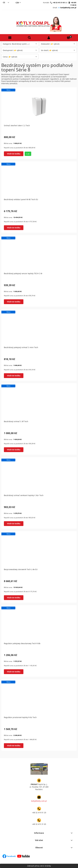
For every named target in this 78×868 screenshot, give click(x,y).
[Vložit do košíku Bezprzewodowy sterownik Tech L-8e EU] (14, 598)
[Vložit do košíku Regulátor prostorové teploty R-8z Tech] (14, 746)
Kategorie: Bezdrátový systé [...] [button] (16, 44)
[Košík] (68, 38)
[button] (10, 38)
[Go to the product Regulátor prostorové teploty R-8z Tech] (39, 698)
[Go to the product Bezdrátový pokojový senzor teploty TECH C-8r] (39, 254)
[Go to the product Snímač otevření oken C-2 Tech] (39, 106)
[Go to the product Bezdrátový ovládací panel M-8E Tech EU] (39, 180)
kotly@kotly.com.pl (68, 8)
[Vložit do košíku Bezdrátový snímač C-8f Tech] (14, 450)
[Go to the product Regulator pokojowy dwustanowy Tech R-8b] (39, 624)
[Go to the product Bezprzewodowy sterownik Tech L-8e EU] (39, 550)
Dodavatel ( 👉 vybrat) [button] (50, 44)
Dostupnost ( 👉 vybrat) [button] (13, 50)
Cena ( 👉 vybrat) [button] (10, 57)
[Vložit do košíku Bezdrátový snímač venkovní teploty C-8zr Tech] (14, 524)
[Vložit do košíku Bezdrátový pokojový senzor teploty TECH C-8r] (14, 302)
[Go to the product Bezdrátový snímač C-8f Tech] (39, 402)
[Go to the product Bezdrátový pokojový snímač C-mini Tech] (39, 328)
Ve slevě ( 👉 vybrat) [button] (49, 50)
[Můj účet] (49, 38)
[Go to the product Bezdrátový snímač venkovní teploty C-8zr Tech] (39, 476)
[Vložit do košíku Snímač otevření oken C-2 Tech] (14, 154)
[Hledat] (29, 38)
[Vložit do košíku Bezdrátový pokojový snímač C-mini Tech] (14, 376)
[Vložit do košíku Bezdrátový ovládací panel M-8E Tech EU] (14, 228)
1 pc (28, 154)
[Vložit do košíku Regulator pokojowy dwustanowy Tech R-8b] (14, 672)
